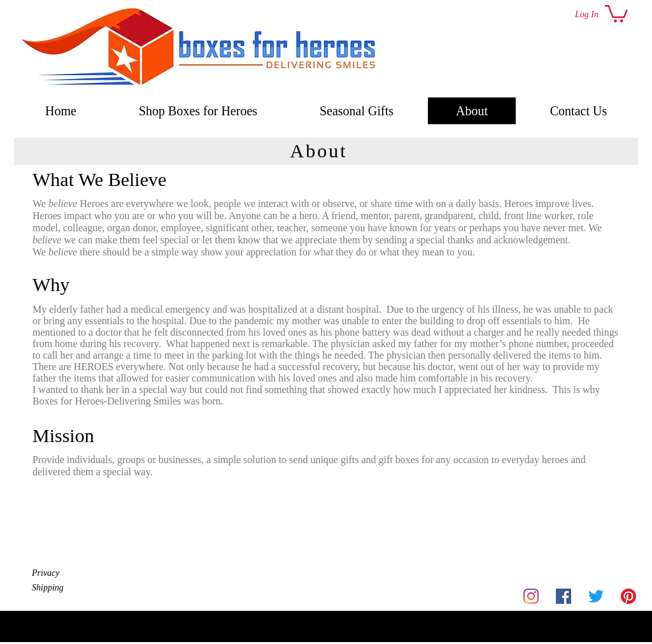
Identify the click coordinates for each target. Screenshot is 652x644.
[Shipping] (77, 588)
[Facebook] (563, 596)
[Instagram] (531, 596)
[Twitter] (596, 596)
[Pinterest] (628, 596)
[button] (616, 13)
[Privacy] (77, 573)
